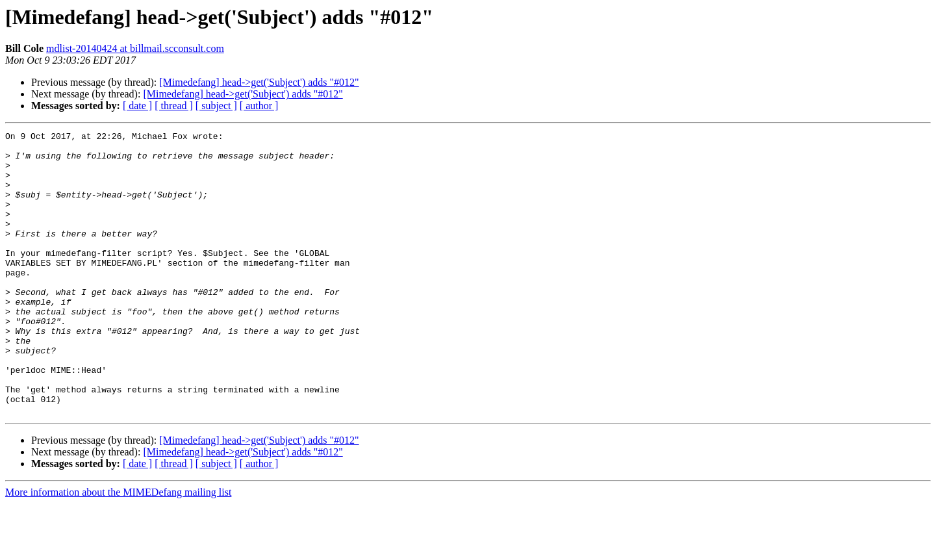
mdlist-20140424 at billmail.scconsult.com (135, 48)
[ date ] (137, 106)
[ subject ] (216, 106)
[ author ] (259, 106)
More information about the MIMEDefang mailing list (118, 549)
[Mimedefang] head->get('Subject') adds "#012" (259, 82)
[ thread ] (174, 106)
